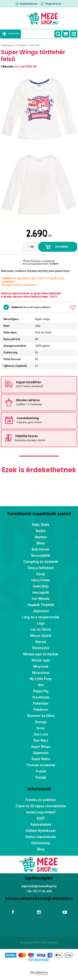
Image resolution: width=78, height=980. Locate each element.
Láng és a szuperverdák (41, 617)
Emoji (41, 574)
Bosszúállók (41, 555)
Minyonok (41, 666)
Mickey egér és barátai (41, 654)
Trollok (41, 771)
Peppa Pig (41, 691)
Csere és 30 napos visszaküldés (41, 806)
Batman (41, 537)
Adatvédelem (41, 825)
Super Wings (41, 747)
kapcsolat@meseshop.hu (39, 886)
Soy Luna (41, 734)
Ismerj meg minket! (41, 812)
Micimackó (41, 648)
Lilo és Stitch (41, 629)
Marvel (41, 642)
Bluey (41, 543)
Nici (41, 685)
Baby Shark (41, 525)
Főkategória (7, 45)
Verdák (41, 777)
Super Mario (41, 759)
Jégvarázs (41, 611)
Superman (41, 753)
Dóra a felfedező (41, 568)
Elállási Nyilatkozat (41, 831)
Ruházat (21, 45)
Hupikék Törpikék (41, 605)
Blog (41, 849)
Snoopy (41, 722)
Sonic (41, 728)
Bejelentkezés (29, 4)
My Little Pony (41, 679)
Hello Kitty (41, 586)
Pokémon (41, 710)
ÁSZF (41, 818)
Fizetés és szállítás (41, 800)
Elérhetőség (41, 843)
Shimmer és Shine (41, 716)
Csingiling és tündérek (41, 562)
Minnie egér (41, 660)
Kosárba (62, 247)
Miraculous (41, 673)
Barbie (41, 531)
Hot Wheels (41, 599)
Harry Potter (41, 580)
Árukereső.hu (39, 965)
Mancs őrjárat (41, 636)
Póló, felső (35, 45)
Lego (41, 623)
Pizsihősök (41, 697)
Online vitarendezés (41, 837)
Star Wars (41, 740)
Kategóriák (14, 33)
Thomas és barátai (41, 765)
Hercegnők (41, 592)
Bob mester (41, 549)
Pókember (41, 703)
